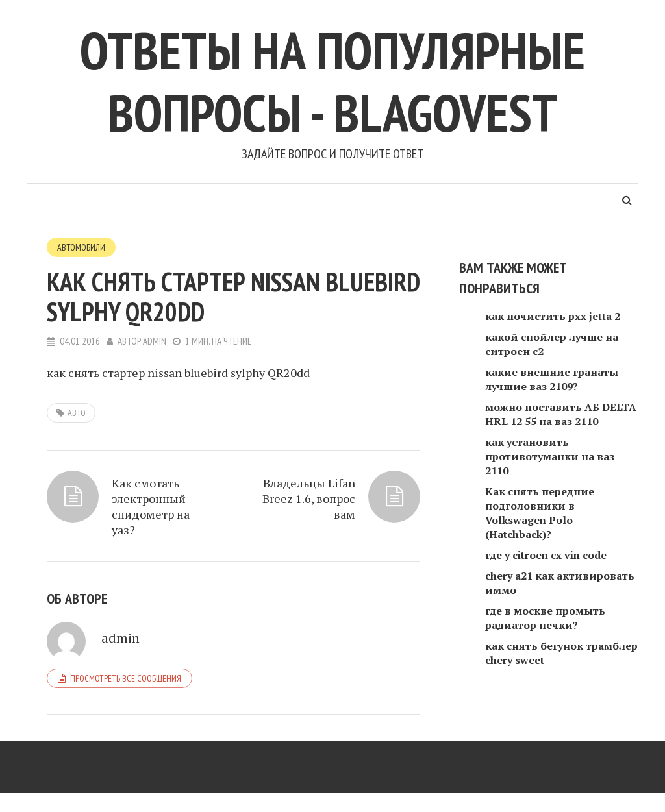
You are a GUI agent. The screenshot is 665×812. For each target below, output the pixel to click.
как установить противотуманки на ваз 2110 (550, 456)
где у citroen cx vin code (546, 555)
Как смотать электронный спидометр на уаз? (151, 506)
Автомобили (81, 247)
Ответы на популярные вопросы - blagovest (332, 81)
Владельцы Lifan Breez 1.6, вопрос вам (309, 498)
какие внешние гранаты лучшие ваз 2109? (552, 379)
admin (155, 341)
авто (77, 413)
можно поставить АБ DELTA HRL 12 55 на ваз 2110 (561, 414)
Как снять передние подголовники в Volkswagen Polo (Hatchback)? (540, 513)
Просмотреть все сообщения (126, 678)
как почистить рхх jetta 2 (553, 316)
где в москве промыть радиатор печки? (545, 618)
